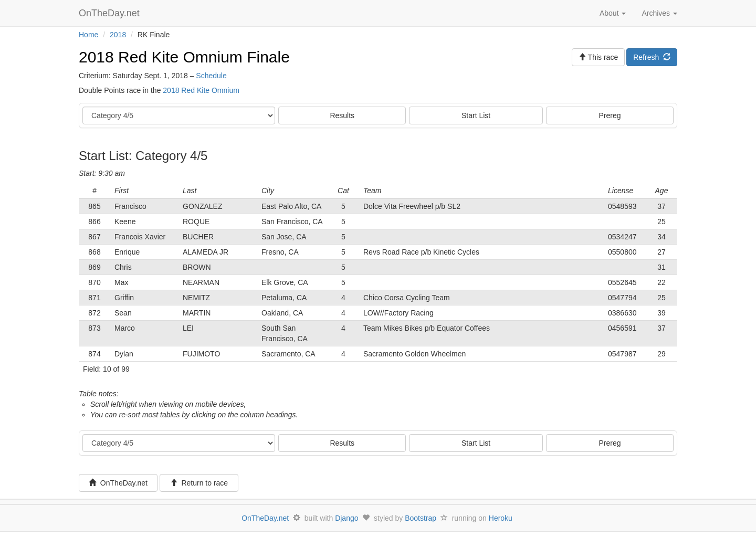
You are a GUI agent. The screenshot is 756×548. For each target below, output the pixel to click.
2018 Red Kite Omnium (201, 90)
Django (346, 518)
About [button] (613, 13)
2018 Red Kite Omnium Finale (184, 57)
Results (342, 115)
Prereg (610, 115)
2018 (118, 35)
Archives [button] (659, 13)
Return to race (199, 483)
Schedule (211, 76)
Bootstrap (421, 518)
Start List (476, 115)
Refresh (652, 57)
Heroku (501, 518)
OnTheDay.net (111, 13)
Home (88, 35)
